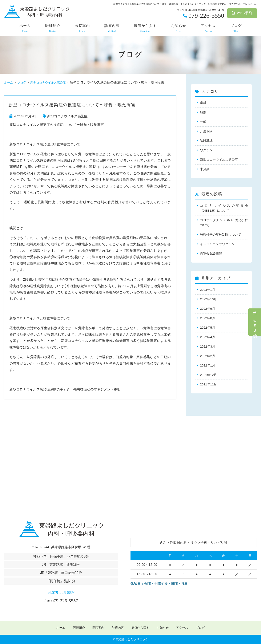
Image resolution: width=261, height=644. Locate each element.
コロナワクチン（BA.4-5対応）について (224, 222)
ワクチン (206, 150)
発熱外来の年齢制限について (220, 234)
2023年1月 (208, 290)
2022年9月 (208, 309)
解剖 (203, 112)
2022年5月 (208, 327)
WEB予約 (242, 13)
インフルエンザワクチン (217, 244)
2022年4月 (208, 337)
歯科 (203, 103)
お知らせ (179, 28)
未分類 (205, 169)
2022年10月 (208, 299)
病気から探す (145, 28)
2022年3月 (208, 346)
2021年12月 (208, 375)
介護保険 (206, 131)
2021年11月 (208, 384)
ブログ (236, 28)
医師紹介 (53, 28)
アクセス (208, 28)
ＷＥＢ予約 (255, 322)
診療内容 (112, 28)
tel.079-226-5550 (61, 592)
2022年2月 (208, 356)
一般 (203, 122)
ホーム (25, 28)
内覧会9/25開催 (211, 253)
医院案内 (82, 28)
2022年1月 (208, 365)
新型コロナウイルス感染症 (67, 116)
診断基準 (206, 141)
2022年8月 (208, 318)
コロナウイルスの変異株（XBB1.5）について (224, 208)
